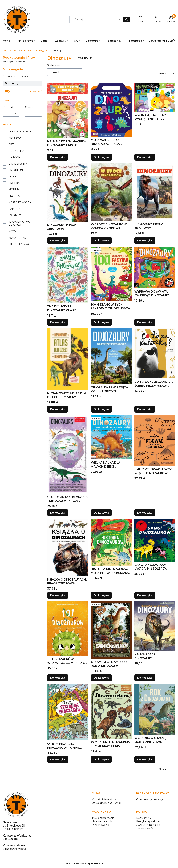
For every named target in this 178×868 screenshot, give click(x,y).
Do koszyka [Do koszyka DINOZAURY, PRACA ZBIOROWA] (58, 241)
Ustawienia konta (102, 821)
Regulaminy (144, 818)
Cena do (30, 107)
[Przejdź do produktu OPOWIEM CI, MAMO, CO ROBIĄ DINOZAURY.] (111, 630)
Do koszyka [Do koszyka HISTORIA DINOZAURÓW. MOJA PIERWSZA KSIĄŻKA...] (101, 595)
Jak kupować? (145, 828)
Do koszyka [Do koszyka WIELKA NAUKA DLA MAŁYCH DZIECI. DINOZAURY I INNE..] (101, 513)
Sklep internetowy (85, 863)
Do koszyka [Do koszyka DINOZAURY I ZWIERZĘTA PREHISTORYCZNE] (101, 409)
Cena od (8, 107)
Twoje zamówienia (103, 818)
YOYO (12, 231)
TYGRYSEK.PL (10, 50)
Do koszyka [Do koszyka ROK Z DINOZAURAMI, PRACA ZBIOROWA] (145, 759)
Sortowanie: (54, 65)
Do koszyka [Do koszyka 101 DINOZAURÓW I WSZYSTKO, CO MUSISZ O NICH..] (58, 678)
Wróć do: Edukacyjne (15, 76)
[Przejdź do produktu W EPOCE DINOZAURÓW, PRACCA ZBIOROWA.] (111, 192)
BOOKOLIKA (16, 151)
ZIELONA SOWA (19, 244)
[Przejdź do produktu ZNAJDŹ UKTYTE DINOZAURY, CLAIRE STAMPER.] (68, 275)
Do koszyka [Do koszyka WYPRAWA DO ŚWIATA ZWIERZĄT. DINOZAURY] (145, 322)
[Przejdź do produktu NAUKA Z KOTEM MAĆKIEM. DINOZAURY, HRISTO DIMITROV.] (68, 110)
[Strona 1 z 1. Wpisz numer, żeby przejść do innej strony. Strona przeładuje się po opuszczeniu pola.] (169, 74)
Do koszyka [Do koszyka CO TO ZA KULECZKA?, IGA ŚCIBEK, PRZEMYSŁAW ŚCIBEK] (145, 409)
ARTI (11, 144)
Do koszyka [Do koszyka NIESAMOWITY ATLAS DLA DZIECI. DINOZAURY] (58, 409)
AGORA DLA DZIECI (21, 132)
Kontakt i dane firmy (104, 799)
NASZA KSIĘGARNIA (21, 202)
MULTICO (14, 196)
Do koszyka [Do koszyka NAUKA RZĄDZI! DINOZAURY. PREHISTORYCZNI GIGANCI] (145, 678)
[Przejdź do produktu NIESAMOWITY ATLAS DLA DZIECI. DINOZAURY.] (68, 359)
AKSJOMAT (15, 138)
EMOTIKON (16, 170)
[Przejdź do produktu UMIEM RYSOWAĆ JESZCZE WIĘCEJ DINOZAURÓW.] (155, 441)
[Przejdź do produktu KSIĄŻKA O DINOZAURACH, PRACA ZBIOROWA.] (68, 548)
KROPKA (14, 183)
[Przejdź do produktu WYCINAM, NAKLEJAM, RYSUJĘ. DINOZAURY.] (155, 97)
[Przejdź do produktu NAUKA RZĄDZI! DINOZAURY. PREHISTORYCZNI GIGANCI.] (155, 626)
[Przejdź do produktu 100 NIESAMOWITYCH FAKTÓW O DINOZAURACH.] (111, 274)
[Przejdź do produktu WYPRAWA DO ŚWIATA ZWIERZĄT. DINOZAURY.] (155, 268)
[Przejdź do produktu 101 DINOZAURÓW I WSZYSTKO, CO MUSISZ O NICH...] (68, 629)
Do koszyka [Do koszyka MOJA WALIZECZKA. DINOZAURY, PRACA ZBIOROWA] (101, 157)
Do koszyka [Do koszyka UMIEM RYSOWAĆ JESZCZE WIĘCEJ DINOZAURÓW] (145, 513)
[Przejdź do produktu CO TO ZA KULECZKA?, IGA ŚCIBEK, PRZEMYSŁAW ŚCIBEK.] (155, 353)
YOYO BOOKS (17, 238)
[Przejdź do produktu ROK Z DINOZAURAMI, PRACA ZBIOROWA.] (155, 710)
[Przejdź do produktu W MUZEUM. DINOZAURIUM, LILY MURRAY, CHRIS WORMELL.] (111, 711)
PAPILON (15, 209)
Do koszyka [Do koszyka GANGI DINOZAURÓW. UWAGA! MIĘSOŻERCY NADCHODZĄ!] (145, 595)
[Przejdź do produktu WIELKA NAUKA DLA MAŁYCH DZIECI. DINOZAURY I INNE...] (111, 437)
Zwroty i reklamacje (148, 825)
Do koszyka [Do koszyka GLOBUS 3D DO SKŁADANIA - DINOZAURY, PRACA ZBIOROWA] (58, 513)
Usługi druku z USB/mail (106, 803)
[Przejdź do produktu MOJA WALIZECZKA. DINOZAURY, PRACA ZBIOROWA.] (111, 110)
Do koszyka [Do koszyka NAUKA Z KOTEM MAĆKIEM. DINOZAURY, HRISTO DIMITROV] (58, 157)
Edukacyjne (41, 50)
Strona (162, 74)
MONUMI (14, 190)
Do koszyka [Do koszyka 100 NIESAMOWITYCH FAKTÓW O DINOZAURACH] (101, 322)
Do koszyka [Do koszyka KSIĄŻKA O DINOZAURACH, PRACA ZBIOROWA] (58, 595)
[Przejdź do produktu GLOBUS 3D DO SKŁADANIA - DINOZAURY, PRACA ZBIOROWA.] (68, 455)
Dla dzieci (26, 50)
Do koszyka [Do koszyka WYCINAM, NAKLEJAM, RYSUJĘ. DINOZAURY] (145, 157)
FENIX (12, 177)
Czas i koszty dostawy (150, 799)
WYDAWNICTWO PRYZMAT (19, 223)
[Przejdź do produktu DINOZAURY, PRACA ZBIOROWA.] (68, 192)
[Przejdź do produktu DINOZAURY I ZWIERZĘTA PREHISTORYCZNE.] (111, 356)
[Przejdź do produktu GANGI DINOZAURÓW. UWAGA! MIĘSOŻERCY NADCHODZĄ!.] (155, 540)
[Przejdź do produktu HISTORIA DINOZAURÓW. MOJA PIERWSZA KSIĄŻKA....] (111, 542)
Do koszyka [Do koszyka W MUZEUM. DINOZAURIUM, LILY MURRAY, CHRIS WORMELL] (101, 759)
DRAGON (14, 157)
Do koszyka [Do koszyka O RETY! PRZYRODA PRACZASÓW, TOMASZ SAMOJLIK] (58, 759)
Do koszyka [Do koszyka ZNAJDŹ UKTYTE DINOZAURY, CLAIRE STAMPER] (58, 322)
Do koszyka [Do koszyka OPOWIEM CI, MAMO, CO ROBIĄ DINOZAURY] (101, 678)
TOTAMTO (15, 215)
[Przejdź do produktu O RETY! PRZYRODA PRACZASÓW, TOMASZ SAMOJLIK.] (68, 712)
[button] (126, 19)
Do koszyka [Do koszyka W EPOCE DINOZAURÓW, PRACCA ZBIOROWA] (101, 241)
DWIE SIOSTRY (18, 164)
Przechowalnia (101, 825)
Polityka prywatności (149, 821)
